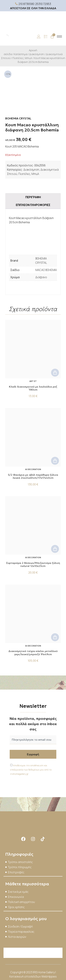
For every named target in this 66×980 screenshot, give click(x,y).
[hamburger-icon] (59, 36)
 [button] (55, 373)
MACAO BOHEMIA (46, 270)
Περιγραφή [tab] (33, 197)
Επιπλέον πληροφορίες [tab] (33, 205)
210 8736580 (26, 4)
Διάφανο (41, 277)
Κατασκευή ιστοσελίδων (25, 976)
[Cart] (52, 37)
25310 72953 (43, 4)
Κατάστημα (21, 54)
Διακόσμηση (37, 54)
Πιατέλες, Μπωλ (22, 58)
